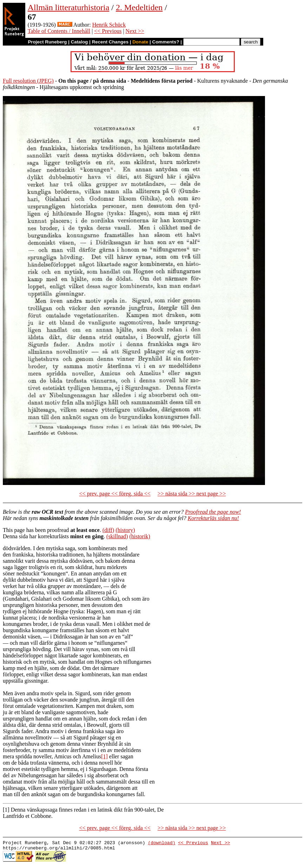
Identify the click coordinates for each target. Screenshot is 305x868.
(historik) (140, 536)
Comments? (166, 42)
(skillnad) (117, 536)
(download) (161, 843)
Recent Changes (110, 42)
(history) (125, 530)
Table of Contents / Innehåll (59, 31)
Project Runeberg (47, 42)
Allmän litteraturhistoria (69, 7)
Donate (140, 42)
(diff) (108, 530)
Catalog (79, 42)
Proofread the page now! (213, 512)
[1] (104, 756)
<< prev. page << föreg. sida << (115, 494)
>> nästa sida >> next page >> (192, 494)
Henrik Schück (109, 25)
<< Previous (108, 31)
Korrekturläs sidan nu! (213, 518)
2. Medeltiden (139, 7)
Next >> (135, 31)
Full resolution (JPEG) (28, 81)
